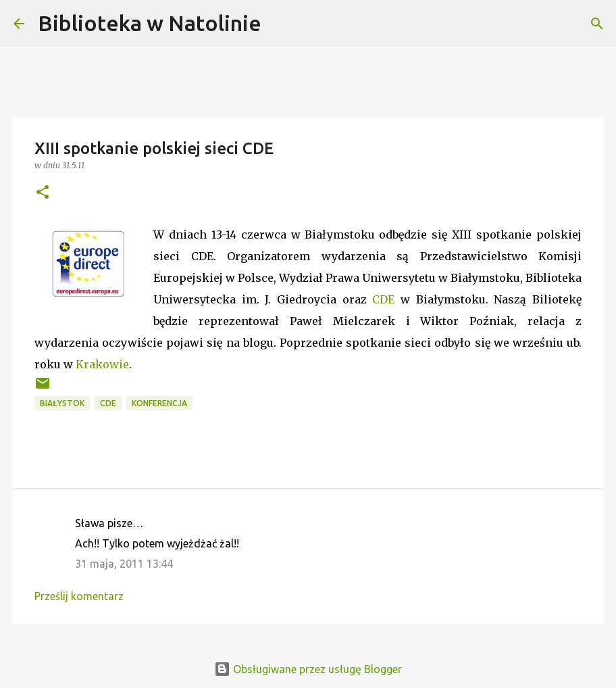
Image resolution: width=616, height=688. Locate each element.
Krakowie (102, 364)
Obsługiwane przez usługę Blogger (308, 669)
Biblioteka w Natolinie (150, 23)
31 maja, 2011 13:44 (124, 564)
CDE (383, 299)
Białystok (62, 403)
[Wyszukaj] (280, 24)
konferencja (159, 403)
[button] (43, 193)
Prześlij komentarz (79, 596)
